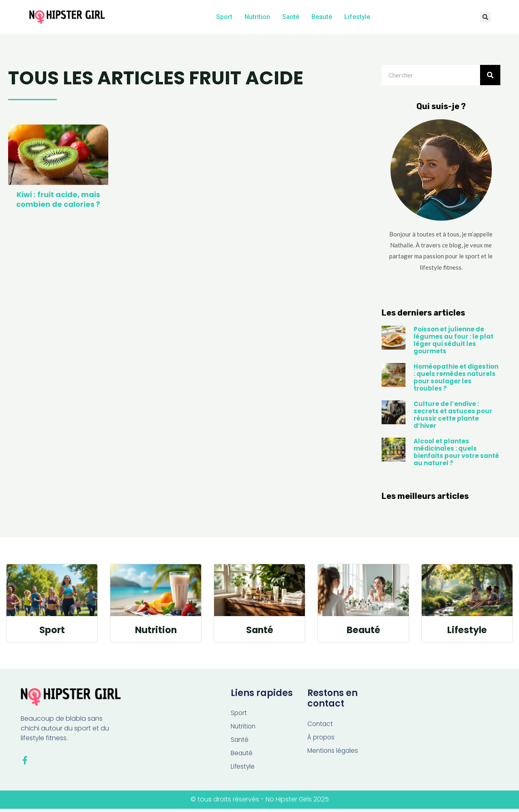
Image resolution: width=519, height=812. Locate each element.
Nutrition (257, 17)
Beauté (322, 17)
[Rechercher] (490, 77)
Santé (291, 17)
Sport (224, 17)
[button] (485, 17)
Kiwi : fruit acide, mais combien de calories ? (58, 201)
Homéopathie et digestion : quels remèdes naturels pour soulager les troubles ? (456, 379)
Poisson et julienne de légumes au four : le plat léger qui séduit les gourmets (454, 342)
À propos (322, 739)
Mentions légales (334, 753)
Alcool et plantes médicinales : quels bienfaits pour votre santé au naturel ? (456, 454)
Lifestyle (357, 17)
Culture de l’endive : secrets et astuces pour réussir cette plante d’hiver (453, 416)
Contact (321, 725)
